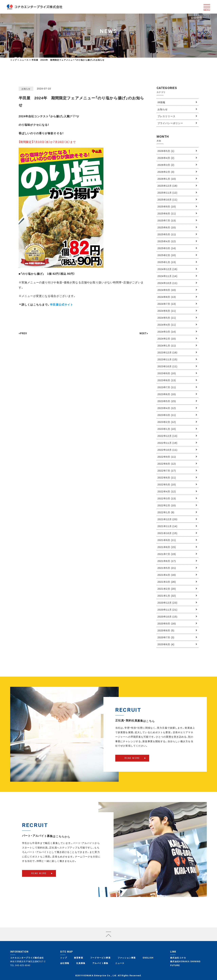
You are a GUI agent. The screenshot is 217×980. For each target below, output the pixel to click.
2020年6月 (166, 644)
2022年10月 (167, 450)
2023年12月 (167, 352)
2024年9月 (167, 290)
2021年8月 (167, 547)
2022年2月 (167, 505)
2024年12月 (167, 269)
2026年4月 (166, 158)
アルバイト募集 (100, 963)
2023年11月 (167, 359)
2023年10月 (167, 366)
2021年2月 (167, 589)
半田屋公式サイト (61, 304)
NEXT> (144, 333)
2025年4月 (167, 241)
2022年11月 (167, 443)
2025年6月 (167, 227)
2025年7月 (167, 220)
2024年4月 (167, 325)
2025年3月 (167, 248)
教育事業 (79, 958)
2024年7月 (167, 304)
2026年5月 (166, 151)
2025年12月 (167, 186)
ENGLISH (148, 958)
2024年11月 (167, 276)
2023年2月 (167, 422)
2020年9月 (167, 623)
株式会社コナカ (178, 958)
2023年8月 (167, 380)
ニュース (120, 963)
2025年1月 (167, 262)
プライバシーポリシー (170, 123)
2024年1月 (167, 345)
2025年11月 (167, 193)
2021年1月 (167, 596)
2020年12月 (167, 603)
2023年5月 (167, 401)
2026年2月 (166, 172)
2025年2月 (167, 255)
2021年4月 (167, 575)
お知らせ (163, 109)
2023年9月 (167, 373)
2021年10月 (167, 533)
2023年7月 (167, 387)
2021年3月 (167, 582)
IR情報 (161, 102)
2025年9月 (167, 206)
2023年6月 (167, 394)
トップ (14, 60)
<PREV (23, 333)
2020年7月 (166, 637)
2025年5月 (167, 234)
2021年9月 (167, 540)
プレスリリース (166, 116)
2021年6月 (167, 561)
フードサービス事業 (100, 958)
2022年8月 (167, 464)
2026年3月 (166, 165)
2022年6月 (167, 477)
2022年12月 (167, 436)
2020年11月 (167, 609)
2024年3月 (167, 332)
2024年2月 (167, 338)
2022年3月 (167, 498)
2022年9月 (167, 457)
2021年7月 (167, 554)
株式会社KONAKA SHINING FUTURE (185, 963)
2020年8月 (166, 630)
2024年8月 (167, 297)
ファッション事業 (127, 958)
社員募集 (81, 963)
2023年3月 (167, 415)
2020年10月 (167, 616)
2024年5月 (167, 318)
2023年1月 (167, 429)
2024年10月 (167, 283)
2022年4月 (167, 491)
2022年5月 (167, 484)
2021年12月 (167, 519)
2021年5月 (167, 568)
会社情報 (65, 963)
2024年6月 (167, 311)
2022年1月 (166, 512)
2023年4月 (167, 408)
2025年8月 (167, 213)
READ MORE (132, 764)
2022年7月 (167, 471)
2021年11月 (167, 526)
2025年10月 (167, 199)
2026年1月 (167, 179)
